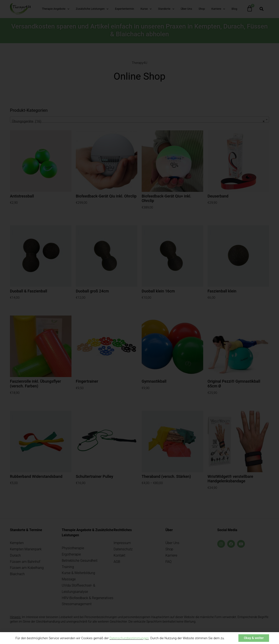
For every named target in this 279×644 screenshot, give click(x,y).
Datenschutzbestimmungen (129, 638)
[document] (139, 322)
